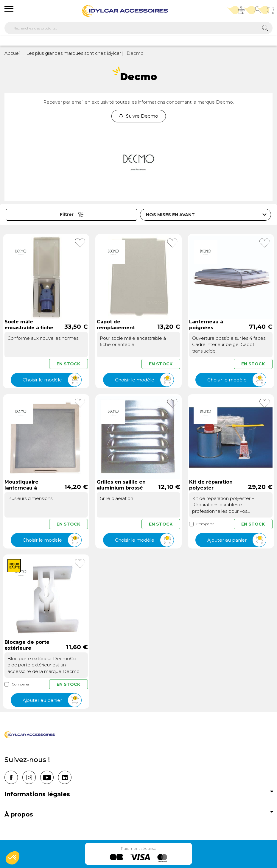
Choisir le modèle (52, 380)
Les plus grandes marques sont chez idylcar (73, 53)
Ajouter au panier (237, 540)
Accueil (13, 53)
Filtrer (72, 214)
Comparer (202, 524)
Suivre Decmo (139, 116)
